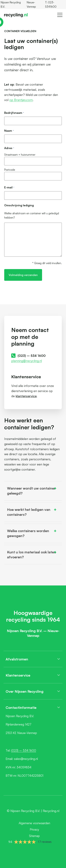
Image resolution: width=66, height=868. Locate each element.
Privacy (34, 829)
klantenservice (26, 396)
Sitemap (34, 836)
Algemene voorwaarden (34, 823)
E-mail (9, 188)
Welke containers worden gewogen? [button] (32, 533)
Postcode (10, 170)
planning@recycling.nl (27, 361)
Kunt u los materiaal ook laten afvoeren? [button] (32, 554)
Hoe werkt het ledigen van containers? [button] (32, 512)
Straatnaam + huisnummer (20, 155)
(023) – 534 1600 (32, 356)
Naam (9, 131)
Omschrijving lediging (19, 205)
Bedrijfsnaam (14, 113)
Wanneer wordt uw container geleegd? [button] (32, 491)
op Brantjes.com (21, 100)
